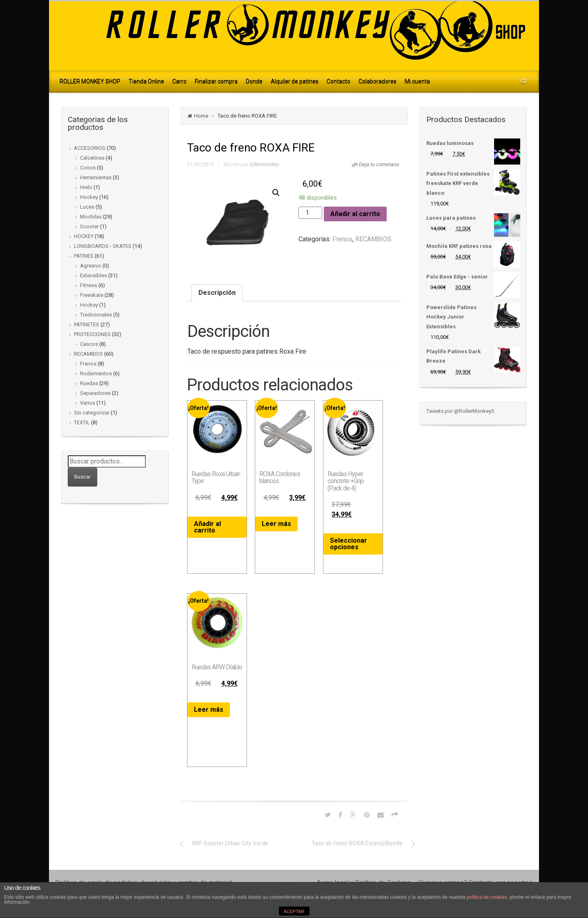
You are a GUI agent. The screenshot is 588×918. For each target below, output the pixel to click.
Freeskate (92, 295)
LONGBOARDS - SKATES (103, 246)
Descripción (217, 293)
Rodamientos (96, 373)
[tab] (217, 293)
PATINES (84, 256)
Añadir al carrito (355, 214)
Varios (88, 403)
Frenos (88, 364)
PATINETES (87, 324)
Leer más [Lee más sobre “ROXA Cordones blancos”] (276, 524)
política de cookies (487, 897)
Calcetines (92, 158)
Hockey (89, 197)
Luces (87, 207)
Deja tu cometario (379, 164)
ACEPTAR (294, 911)
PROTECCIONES (92, 334)
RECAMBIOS (88, 354)
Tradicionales (96, 315)
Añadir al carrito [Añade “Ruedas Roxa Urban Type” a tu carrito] (207, 527)
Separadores (95, 393)
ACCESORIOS (90, 148)
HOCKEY (84, 236)
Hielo (86, 187)
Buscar (82, 477)
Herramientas (96, 177)
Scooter (89, 226)
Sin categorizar (92, 413)
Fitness (89, 285)
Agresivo (91, 266)
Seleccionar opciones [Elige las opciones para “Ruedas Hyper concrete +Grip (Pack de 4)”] (349, 544)
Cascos (89, 344)
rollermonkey (264, 164)
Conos (88, 168)
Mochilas (91, 217)
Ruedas (89, 383)
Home (201, 116)
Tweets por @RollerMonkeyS (460, 411)
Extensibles (94, 275)
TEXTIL (82, 422)
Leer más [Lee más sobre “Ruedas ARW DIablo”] (209, 710)
